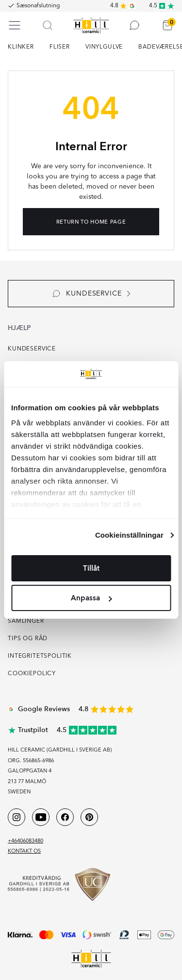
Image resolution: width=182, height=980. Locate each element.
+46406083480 (25, 841)
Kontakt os (24, 851)
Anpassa (91, 598)
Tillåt (91, 568)
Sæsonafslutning (38, 6)
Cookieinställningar (129, 535)
